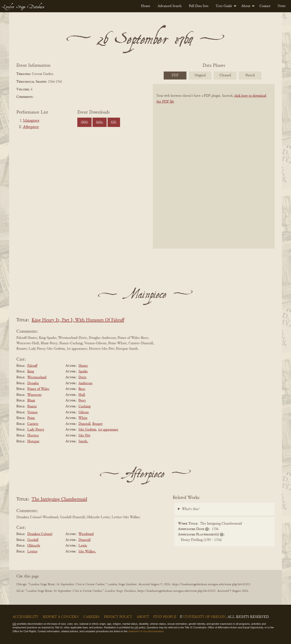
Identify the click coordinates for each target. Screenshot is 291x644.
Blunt (31, 401)
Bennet (97, 424)
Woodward (86, 534)
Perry (82, 401)
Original (200, 75)
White (83, 418)
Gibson (84, 412)
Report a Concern (61, 617)
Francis (32, 406)
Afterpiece (31, 127)
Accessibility (25, 617)
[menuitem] (146, 6)
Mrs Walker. (87, 552)
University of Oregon (204, 617)
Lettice (32, 552)
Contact (265, 6)
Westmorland (37, 377)
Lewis (83, 546)
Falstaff (32, 366)
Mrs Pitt (84, 436)
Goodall (33, 540)
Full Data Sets (199, 6)
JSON (84, 122)
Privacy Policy (118, 617)
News (282, 6)
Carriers (33, 424)
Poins (31, 418)
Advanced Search (170, 6)
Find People (165, 617)
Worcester (34, 395)
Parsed (250, 75)
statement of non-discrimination (146, 631)
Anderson (85, 383)
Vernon (32, 412)
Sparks (83, 372)
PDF (175, 75)
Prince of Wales (38, 389)
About (246, 6)
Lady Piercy (36, 430)
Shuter (83, 366)
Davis (82, 377)
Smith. (83, 441)
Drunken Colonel (40, 534)
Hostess (33, 436)
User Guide (224, 6)
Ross (82, 389)
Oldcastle (34, 546)
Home (146, 6)
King (31, 372)
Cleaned (225, 75)
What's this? (191, 509)
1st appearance (108, 430)
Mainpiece (31, 121)
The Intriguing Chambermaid (59, 499)
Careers (91, 617)
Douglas (33, 383)
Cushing (84, 406)
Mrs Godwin (87, 430)
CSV (114, 122)
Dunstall (84, 424)
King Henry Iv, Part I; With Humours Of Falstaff (78, 320)
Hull (82, 395)
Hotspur (33, 441)
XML (99, 122)
